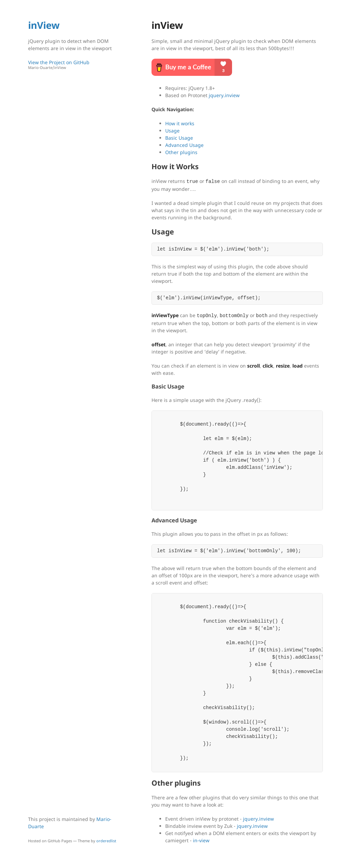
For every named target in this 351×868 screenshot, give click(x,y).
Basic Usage (179, 138)
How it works (180, 123)
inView (44, 25)
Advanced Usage (184, 145)
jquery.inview (224, 95)
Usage (172, 131)
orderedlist (106, 841)
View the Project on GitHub (74, 65)
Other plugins (181, 152)
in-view (201, 840)
